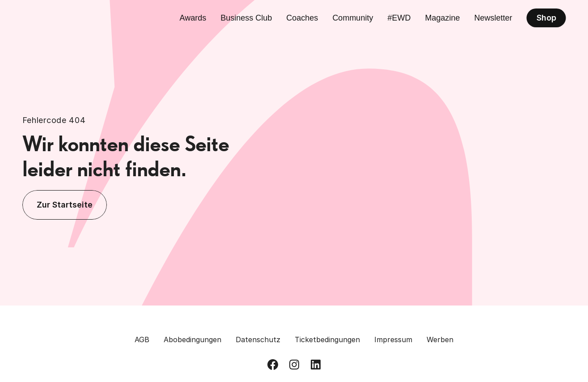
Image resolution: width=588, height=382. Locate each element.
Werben (440, 340)
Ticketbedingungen (327, 340)
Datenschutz (258, 340)
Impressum (393, 340)
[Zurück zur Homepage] (63, 18)
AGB (142, 340)
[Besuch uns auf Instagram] (294, 365)
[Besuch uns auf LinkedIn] (316, 365)
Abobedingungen (192, 340)
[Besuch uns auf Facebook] (273, 365)
